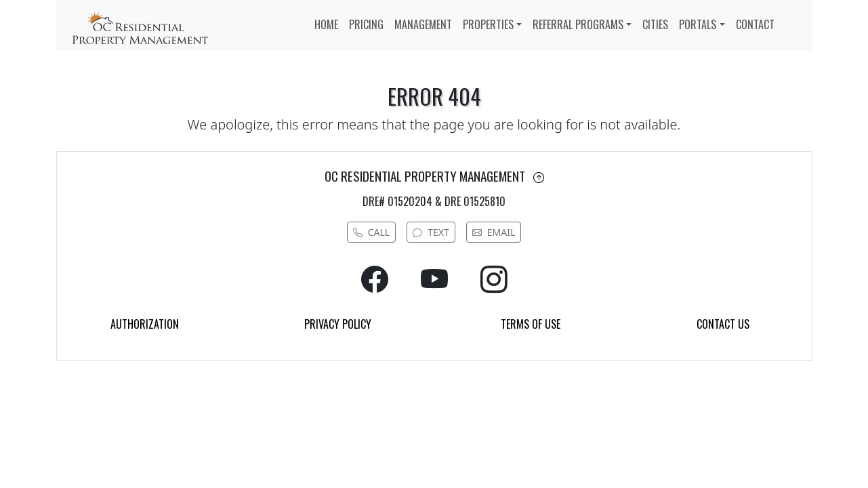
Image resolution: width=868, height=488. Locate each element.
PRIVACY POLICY (338, 324)
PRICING (366, 24)
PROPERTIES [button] (488, 24)
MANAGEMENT (423, 24)
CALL (371, 232)
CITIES (655, 24)
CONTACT (755, 24)
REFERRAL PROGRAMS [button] (578, 24)
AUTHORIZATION (145, 324)
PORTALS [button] (698, 24)
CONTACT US (723, 324)
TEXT (431, 232)
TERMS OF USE (531, 324)
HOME (326, 24)
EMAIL (494, 232)
